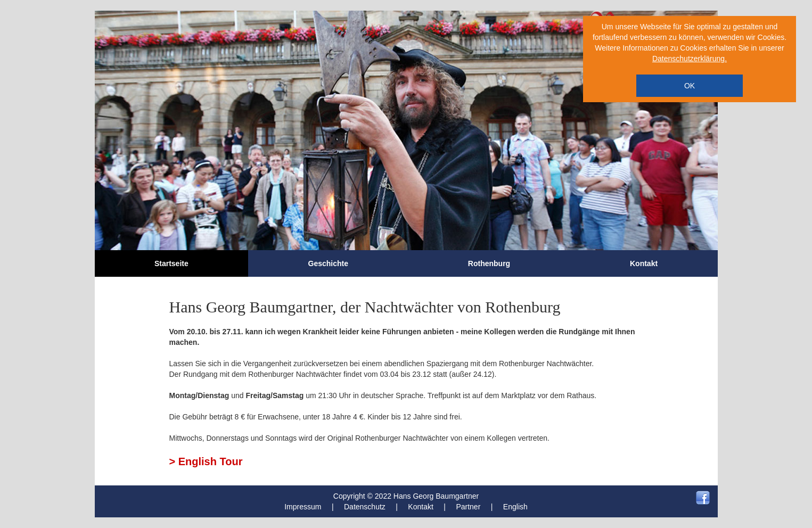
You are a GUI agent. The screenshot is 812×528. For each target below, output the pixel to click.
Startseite (171, 263)
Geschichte (328, 263)
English (515, 507)
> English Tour (206, 461)
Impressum (303, 507)
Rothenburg (489, 263)
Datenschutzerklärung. (690, 59)
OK (690, 86)
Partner (468, 507)
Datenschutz (365, 507)
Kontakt (644, 263)
